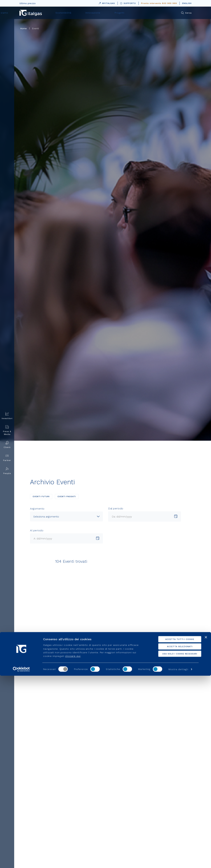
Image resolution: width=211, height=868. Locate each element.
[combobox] (66, 516)
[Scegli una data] (176, 516)
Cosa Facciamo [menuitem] (89, 13)
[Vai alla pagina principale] (31, 13)
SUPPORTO (128, 3)
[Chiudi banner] (206, 829)
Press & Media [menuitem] (7, 430)
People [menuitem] (7, 471)
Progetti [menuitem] (160, 13)
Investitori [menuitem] (7, 416)
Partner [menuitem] (7, 458)
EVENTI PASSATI (67, 496)
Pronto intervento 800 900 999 (159, 3)
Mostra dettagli (178, 862)
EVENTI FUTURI (41, 496)
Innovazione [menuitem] (138, 13)
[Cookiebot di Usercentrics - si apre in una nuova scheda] (21, 862)
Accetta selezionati (175, 839)
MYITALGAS (106, 3)
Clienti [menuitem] (7, 445)
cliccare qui (73, 848)
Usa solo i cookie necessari (175, 846)
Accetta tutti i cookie (175, 831)
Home (23, 28)
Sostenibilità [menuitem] (114, 13)
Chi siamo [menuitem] (64, 13)
